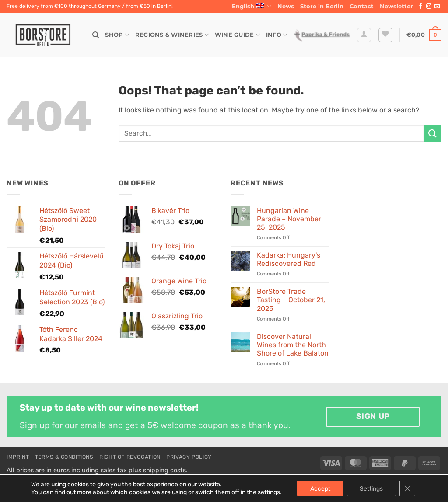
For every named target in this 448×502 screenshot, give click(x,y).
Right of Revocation (130, 457)
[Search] (96, 35)
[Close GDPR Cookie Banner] (407, 488)
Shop (117, 35)
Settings (371, 488)
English (252, 6)
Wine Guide (237, 35)
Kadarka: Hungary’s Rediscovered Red (289, 259)
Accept (320, 488)
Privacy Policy (189, 457)
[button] (396, 7)
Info (276, 35)
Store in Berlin (322, 6)
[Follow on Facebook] (420, 7)
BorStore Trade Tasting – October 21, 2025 (291, 300)
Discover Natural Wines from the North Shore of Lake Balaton (293, 345)
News (286, 6)
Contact (362, 6)
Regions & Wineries (172, 35)
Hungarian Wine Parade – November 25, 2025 (289, 219)
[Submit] (433, 133)
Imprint (18, 457)
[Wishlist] (385, 35)
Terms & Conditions (64, 457)
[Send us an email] (437, 7)
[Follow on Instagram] (429, 7)
